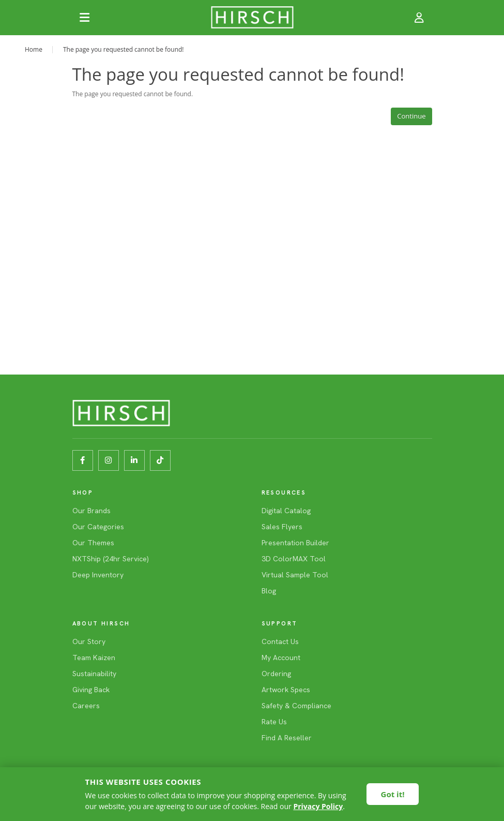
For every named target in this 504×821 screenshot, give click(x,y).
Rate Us (274, 722)
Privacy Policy (318, 806)
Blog (269, 591)
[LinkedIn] (134, 460)
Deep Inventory (98, 575)
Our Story (89, 641)
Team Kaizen (94, 658)
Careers (86, 706)
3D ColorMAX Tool (294, 559)
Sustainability (94, 674)
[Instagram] (109, 460)
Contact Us (280, 641)
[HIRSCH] (252, 18)
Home (34, 49)
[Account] (420, 18)
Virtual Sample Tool (295, 575)
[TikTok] (160, 460)
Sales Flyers (282, 527)
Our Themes (93, 543)
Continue (411, 116)
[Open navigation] (85, 18)
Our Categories (98, 527)
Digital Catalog (286, 511)
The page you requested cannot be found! (124, 49)
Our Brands (91, 511)
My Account (281, 658)
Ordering (276, 674)
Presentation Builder (295, 543)
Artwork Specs (286, 690)
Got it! (393, 794)
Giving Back (91, 690)
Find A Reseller (287, 738)
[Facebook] (83, 460)
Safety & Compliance (296, 706)
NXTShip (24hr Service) (111, 559)
